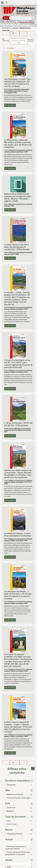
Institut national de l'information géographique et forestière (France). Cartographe (17, 91)
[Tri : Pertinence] (11, 48)
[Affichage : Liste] (15, 33)
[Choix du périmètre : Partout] (6, 18)
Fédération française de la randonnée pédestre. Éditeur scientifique (18, 151)
